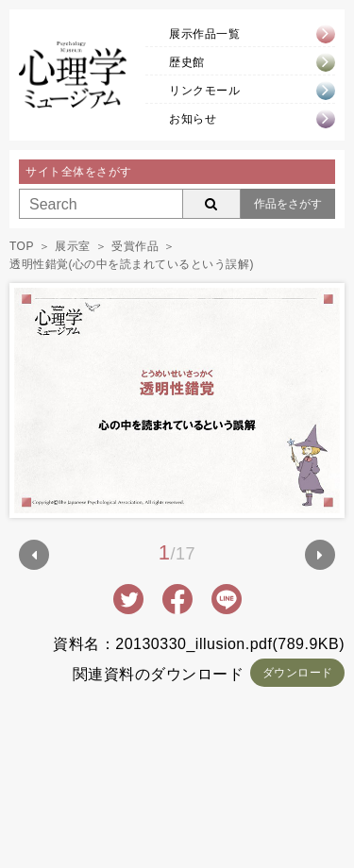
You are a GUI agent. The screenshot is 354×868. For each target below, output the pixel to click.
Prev (34, 555)
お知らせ (193, 119)
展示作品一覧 (204, 34)
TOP (22, 246)
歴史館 (187, 62)
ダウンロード (298, 673)
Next (320, 555)
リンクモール (204, 91)
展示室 (73, 246)
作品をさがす (288, 204)
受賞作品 (135, 246)
